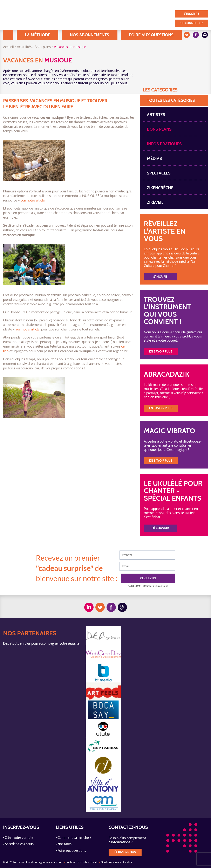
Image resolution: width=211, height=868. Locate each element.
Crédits (128, 862)
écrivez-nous (125, 852)
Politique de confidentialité (82, 862)
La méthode (38, 35)
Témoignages (141, 5)
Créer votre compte (19, 838)
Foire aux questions (151, 35)
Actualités (24, 47)
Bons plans (43, 47)
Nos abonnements (90, 35)
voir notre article (33, 201)
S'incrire (160, 277)
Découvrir (160, 528)
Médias (154, 159)
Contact (196, 5)
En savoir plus (161, 352)
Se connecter (192, 23)
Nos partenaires (170, 5)
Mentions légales (111, 862)
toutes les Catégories (171, 100)
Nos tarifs (64, 844)
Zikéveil (155, 202)
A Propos (53, 5)
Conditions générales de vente (45, 862)
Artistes (156, 115)
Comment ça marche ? (74, 838)
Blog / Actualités (80, 5)
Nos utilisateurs (112, 5)
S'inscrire (191, 14)
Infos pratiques (164, 144)
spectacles (159, 173)
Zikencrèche (160, 188)
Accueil (8, 35)
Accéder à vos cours (19, 844)
